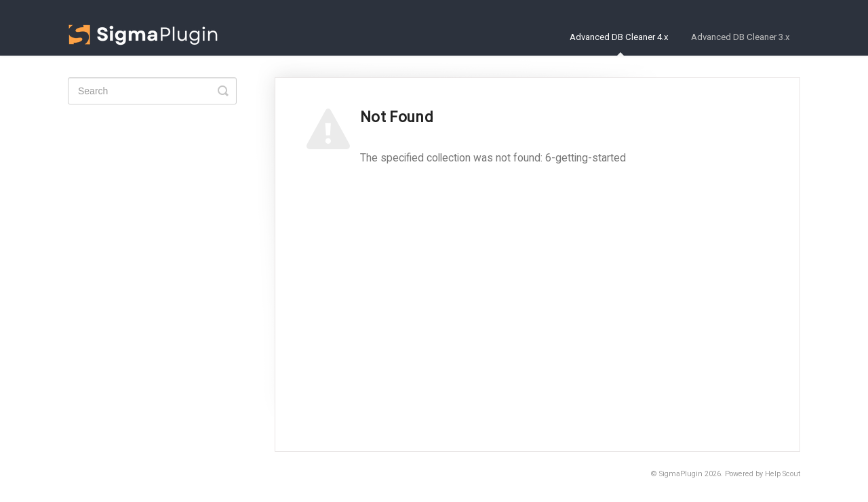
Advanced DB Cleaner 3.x (741, 37)
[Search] (152, 91)
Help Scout (783, 474)
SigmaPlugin (681, 474)
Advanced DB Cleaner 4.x (619, 44)
